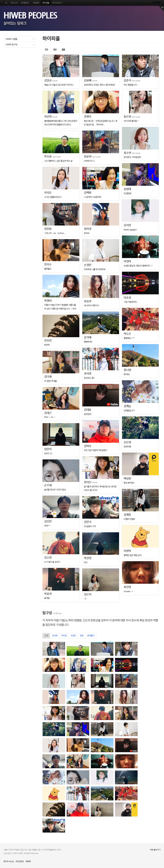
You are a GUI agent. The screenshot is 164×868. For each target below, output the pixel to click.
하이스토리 (57, 3)
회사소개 (14, 3)
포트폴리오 (25, 3)
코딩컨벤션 (20, 862)
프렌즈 (73, 636)
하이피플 (46, 3)
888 (82, 636)
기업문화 (36, 3)
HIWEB (157, 3)
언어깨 (55, 636)
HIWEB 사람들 (20, 39)
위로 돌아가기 (155, 850)
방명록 (28, 862)
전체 (46, 636)
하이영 (64, 636)
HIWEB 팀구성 (20, 45)
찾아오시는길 (9, 862)
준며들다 (91, 636)
